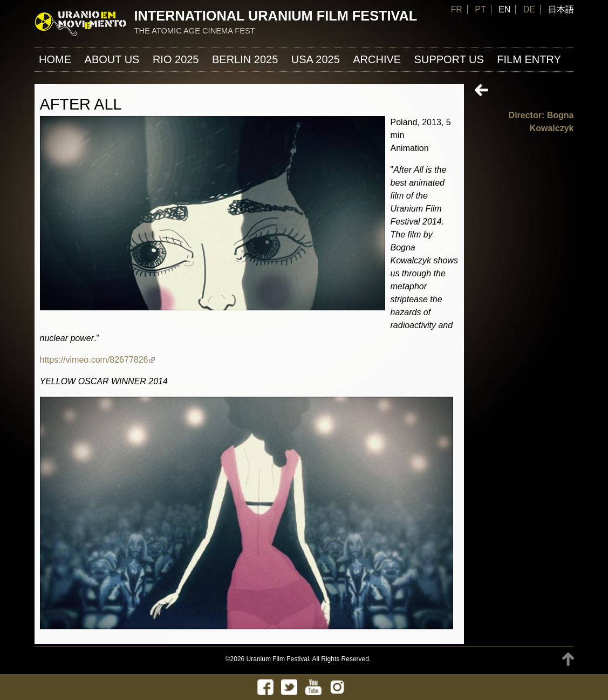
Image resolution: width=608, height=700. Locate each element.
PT (480, 9)
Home (55, 59)
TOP (568, 659)
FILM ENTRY (529, 59)
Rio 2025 (176, 59)
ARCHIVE (377, 59)
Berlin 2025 (245, 59)
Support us (449, 59)
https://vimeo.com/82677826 (97, 360)
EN (504, 9)
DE (529, 9)
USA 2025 (316, 59)
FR (456, 9)
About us (112, 59)
